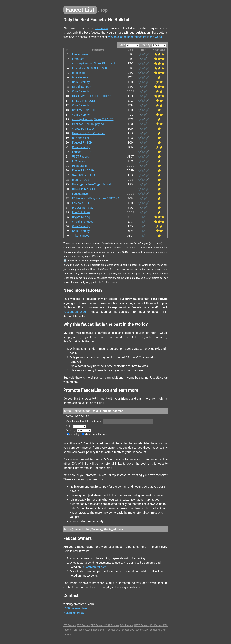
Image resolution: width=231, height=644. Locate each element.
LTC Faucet (79, 161)
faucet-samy (80, 77)
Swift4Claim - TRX (84, 175)
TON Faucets (79, 630)
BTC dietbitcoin (82, 87)
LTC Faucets (70, 625)
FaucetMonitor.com (76, 312)
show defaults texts (95, 434)
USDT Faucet (80, 156)
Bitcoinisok (79, 73)
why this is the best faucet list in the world (135, 37)
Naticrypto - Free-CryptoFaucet (92, 184)
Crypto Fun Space (83, 129)
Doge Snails (80, 166)
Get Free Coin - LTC (84, 110)
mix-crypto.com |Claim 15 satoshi (93, 63)
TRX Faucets (97, 625)
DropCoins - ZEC (82, 208)
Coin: (129, 45)
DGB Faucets (122, 630)
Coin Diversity (81, 82)
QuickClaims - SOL (84, 189)
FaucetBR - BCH (82, 143)
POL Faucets (156, 625)
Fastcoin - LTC (81, 203)
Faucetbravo (80, 54)
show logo (74, 434)
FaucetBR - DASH (83, 170)
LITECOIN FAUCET (84, 101)
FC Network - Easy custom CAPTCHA (96, 198)
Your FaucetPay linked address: (110, 421)
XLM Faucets (150, 630)
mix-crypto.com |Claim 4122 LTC (93, 119)
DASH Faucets (107, 630)
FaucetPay (102, 28)
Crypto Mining (81, 217)
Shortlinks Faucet (83, 222)
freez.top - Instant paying (88, 124)
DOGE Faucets (112, 625)
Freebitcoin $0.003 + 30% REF (91, 68)
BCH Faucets (127, 625)
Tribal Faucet (80, 236)
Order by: (153, 45)
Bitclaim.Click (81, 138)
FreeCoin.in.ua (81, 212)
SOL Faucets (136, 630)
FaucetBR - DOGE (83, 152)
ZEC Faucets (93, 630)
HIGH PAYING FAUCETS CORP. (91, 96)
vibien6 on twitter (74, 613)
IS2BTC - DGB (81, 180)
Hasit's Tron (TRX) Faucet (88, 133)
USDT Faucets (141, 625)
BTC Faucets (83, 625)
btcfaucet (78, 59)
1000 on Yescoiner (75, 608)
